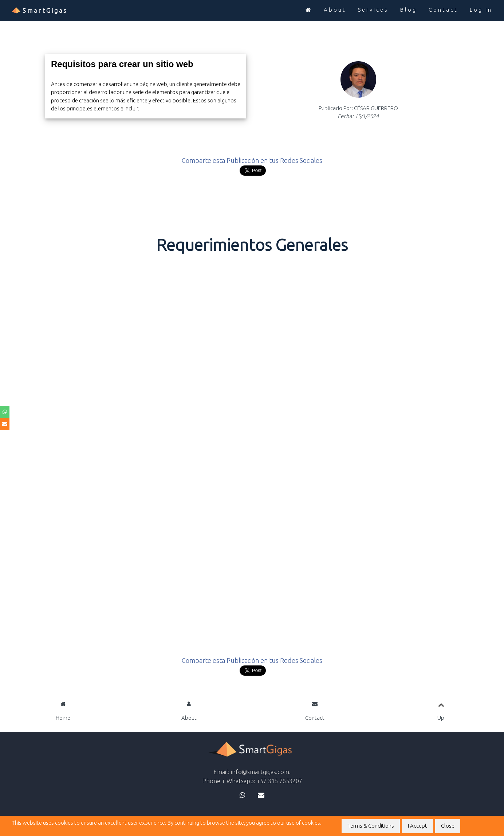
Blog (409, 10)
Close (448, 826)
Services (373, 10)
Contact (443, 10)
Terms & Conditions (371, 826)
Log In (481, 10)
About (335, 10)
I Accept (418, 826)
